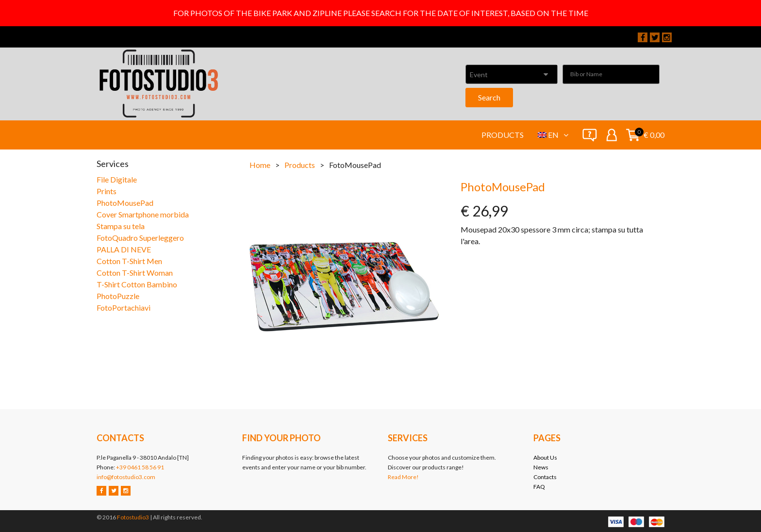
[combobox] (512, 74)
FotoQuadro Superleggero (140, 238)
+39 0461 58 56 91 (140, 467)
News (541, 467)
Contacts (545, 477)
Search (489, 97)
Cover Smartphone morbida (143, 214)
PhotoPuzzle (118, 296)
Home (260, 165)
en (558, 135)
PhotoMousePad (125, 203)
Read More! (403, 477)
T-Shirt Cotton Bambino (137, 284)
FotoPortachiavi (124, 308)
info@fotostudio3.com (126, 477)
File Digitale (117, 179)
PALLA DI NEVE (124, 249)
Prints (107, 191)
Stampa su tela (121, 226)
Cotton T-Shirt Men (129, 261)
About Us (545, 457)
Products (503, 135)
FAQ (539, 487)
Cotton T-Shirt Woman (135, 273)
